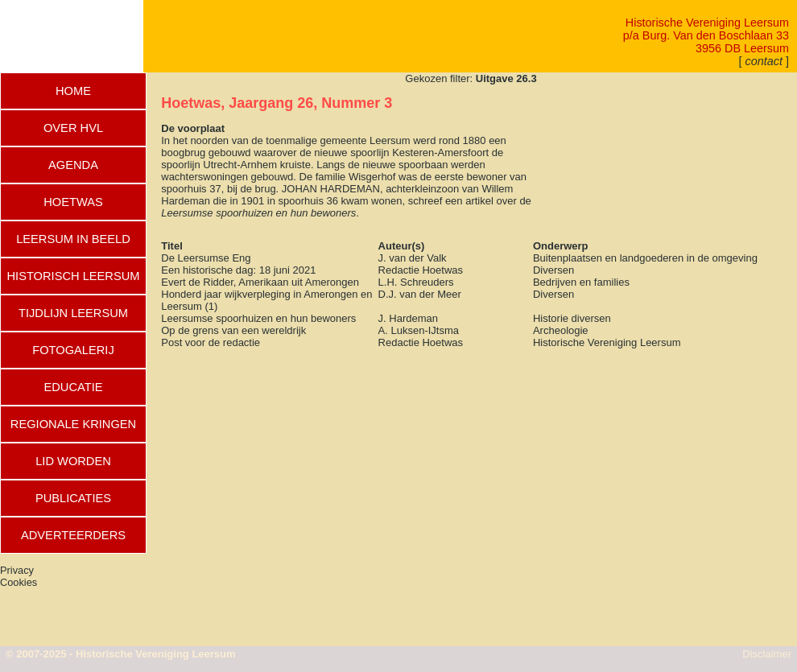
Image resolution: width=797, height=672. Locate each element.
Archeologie (561, 330)
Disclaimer (767, 654)
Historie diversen (572, 318)
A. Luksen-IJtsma (419, 330)
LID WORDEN (73, 461)
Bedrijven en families (581, 282)
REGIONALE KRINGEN (73, 424)
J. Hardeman (408, 318)
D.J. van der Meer (420, 294)
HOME (73, 91)
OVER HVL (73, 128)
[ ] (764, 61)
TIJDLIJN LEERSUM (73, 313)
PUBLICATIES (73, 498)
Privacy (17, 570)
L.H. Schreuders (416, 282)
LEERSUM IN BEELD (73, 239)
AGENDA (73, 165)
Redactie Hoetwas (421, 270)
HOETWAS (73, 202)
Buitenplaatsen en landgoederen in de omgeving (645, 258)
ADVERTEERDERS (73, 535)
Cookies (19, 582)
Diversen (553, 270)
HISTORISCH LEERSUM (73, 276)
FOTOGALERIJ (73, 350)
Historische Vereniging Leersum (607, 342)
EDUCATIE (73, 387)
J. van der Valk (413, 258)
